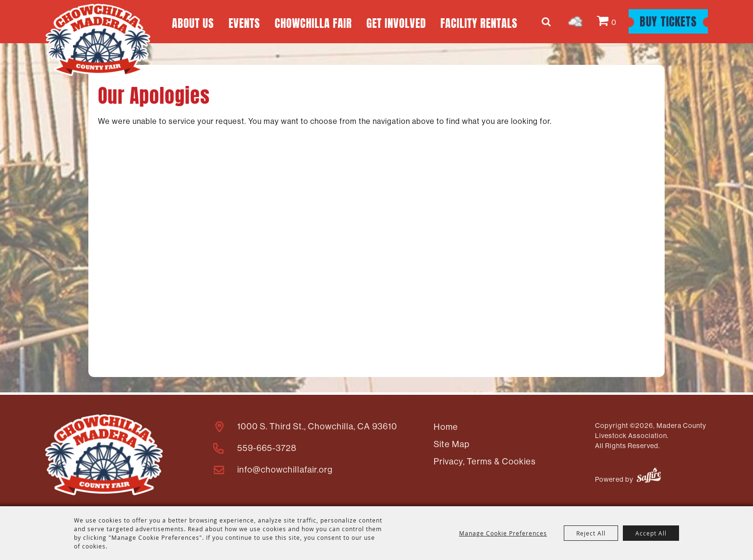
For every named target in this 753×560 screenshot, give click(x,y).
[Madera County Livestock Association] (98, 40)
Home (446, 427)
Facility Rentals (479, 22)
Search (548, 22)
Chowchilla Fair (313, 22)
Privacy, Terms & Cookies (485, 462)
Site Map (452, 444)
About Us (193, 22)
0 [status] (614, 22)
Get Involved (396, 22)
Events (244, 22)
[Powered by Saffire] (649, 477)
